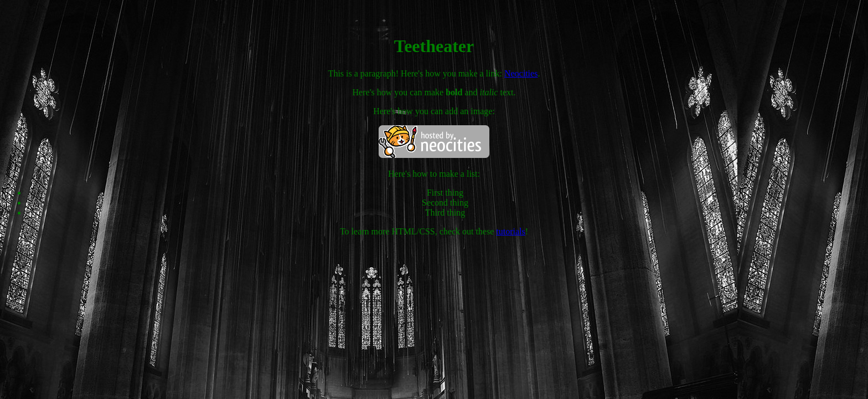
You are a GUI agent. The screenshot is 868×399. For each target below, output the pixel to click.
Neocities (521, 73)
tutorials (510, 231)
